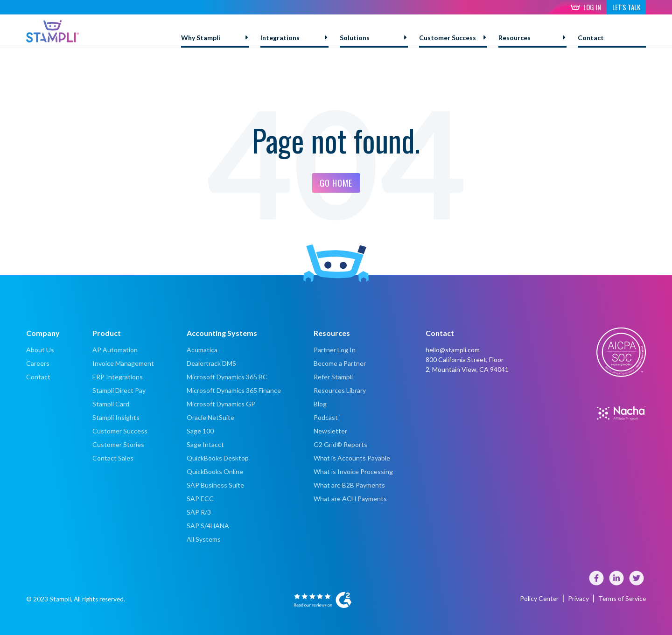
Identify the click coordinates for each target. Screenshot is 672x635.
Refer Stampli (333, 377)
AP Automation (115, 350)
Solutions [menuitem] (355, 38)
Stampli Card (111, 404)
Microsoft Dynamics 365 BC (227, 377)
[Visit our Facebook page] (597, 583)
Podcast (326, 417)
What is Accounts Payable (352, 458)
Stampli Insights (116, 417)
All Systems (204, 539)
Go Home (336, 183)
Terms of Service (623, 599)
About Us (40, 350)
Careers (38, 363)
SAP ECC (200, 499)
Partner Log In (335, 350)
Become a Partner (340, 363)
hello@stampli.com (453, 350)
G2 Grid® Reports (340, 444)
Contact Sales (113, 458)
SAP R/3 (199, 512)
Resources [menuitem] (514, 38)
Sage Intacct (205, 444)
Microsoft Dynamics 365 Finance (234, 390)
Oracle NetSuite (210, 417)
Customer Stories (118, 444)
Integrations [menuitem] (280, 38)
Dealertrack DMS (211, 363)
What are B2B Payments (349, 485)
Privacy (579, 599)
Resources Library (340, 390)
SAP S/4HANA (208, 526)
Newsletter (330, 431)
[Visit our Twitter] (637, 583)
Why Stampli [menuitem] (201, 38)
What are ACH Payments (351, 499)
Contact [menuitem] (591, 38)
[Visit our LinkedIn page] (617, 583)
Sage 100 (200, 431)
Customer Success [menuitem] (448, 38)
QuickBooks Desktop (218, 458)
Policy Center (541, 599)
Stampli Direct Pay (119, 390)
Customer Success (120, 431)
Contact (38, 377)
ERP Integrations (118, 377)
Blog (320, 404)
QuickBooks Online (215, 471)
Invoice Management (123, 363)
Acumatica (202, 350)
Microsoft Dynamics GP (221, 404)
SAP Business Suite (215, 485)
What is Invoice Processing (353, 471)
